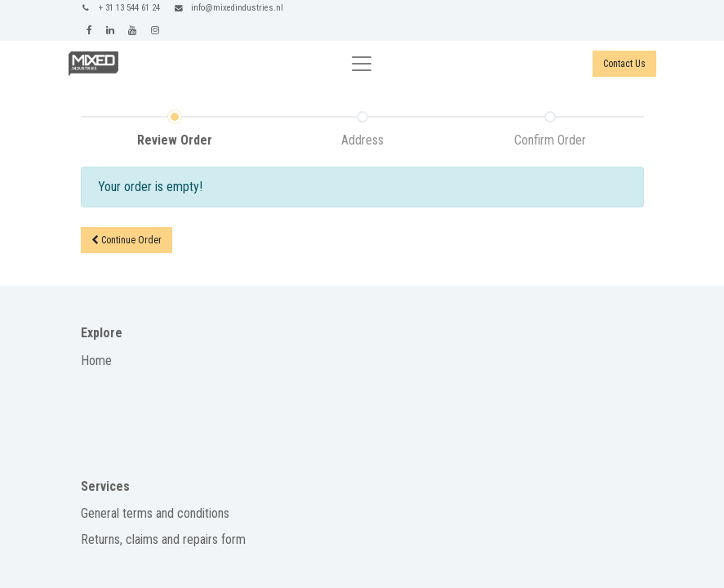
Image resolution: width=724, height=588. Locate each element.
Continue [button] (127, 240)
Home (96, 361)
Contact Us (624, 64)
